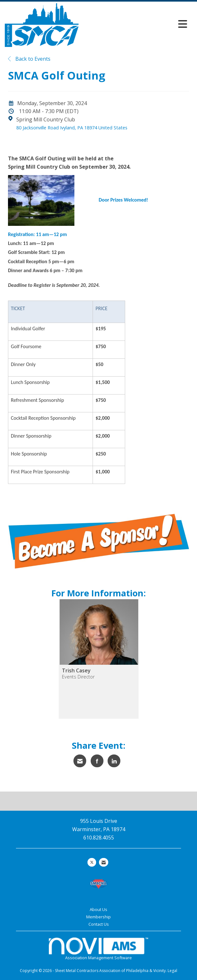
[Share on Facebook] (97, 761)
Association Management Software (98, 949)
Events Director (78, 677)
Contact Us (99, 924)
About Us (98, 909)
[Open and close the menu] (135, 24)
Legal (172, 971)
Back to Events (29, 59)
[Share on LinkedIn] (114, 761)
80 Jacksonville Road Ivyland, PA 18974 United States (72, 128)
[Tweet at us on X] (92, 862)
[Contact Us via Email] (104, 862)
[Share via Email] (80, 761)
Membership (98, 917)
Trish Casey (76, 670)
